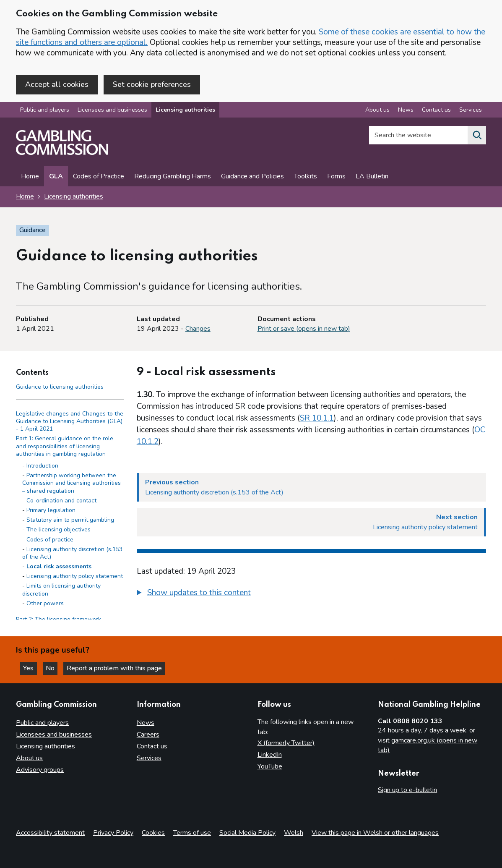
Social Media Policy (247, 833)
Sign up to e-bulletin (407, 790)
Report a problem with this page (118, 668)
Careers (148, 735)
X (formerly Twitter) (286, 743)
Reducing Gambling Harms (173, 177)
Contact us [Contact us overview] (436, 111)
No (54, 668)
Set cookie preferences (152, 84)
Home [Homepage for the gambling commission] (25, 197)
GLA (56, 177)
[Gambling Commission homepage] (62, 154)
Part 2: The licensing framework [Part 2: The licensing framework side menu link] (59, 620)
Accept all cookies (57, 84)
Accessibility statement (50, 833)
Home (30, 177)
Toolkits (306, 177)
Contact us (152, 746)
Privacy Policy (113, 833)
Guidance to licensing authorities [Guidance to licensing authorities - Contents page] (60, 387)
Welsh (294, 833)
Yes (31, 668)
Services (149, 758)
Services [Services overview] (471, 111)
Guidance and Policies (252, 177)
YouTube (270, 766)
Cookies (153, 833)
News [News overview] (406, 111)
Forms (336, 177)
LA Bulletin (372, 177)
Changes (198, 329)
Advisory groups (40, 770)
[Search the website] (477, 136)
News (146, 723)
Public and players (45, 111)
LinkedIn (270, 755)
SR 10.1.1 (317, 418)
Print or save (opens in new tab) (304, 329)
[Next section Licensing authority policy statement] (311, 523)
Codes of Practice (99, 177)
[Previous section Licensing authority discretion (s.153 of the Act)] (311, 488)
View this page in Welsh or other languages (375, 833)
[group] (311, 594)
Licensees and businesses (112, 111)
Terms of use (192, 833)
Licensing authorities (185, 111)
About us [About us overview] (377, 111)
